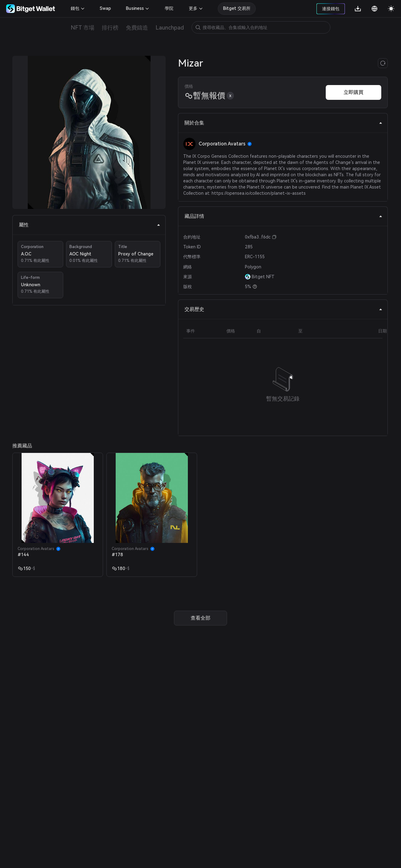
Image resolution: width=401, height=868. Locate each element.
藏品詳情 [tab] (283, 216)
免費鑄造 (137, 28)
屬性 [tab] (90, 225)
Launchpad (170, 28)
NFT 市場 (83, 28)
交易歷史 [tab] (283, 309)
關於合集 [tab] (283, 123)
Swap (105, 8)
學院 (169, 8)
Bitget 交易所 (237, 8)
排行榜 (110, 28)
